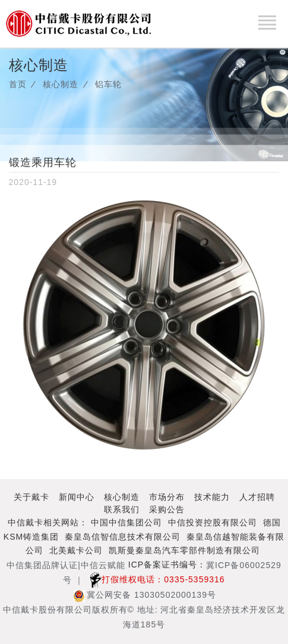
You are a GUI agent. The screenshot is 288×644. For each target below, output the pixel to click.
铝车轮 (108, 84)
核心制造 (61, 84)
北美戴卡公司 (76, 550)
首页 (18, 84)
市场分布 (167, 497)
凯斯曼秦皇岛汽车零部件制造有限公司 (184, 550)
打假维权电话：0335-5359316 (154, 579)
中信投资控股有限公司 (213, 522)
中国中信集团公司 (126, 522)
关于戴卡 (31, 497)
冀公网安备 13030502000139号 (145, 595)
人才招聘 (257, 497)
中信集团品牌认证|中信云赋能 (66, 565)
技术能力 (212, 497)
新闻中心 (77, 497)
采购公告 (167, 509)
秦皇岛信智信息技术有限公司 (123, 537)
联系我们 (122, 509)
